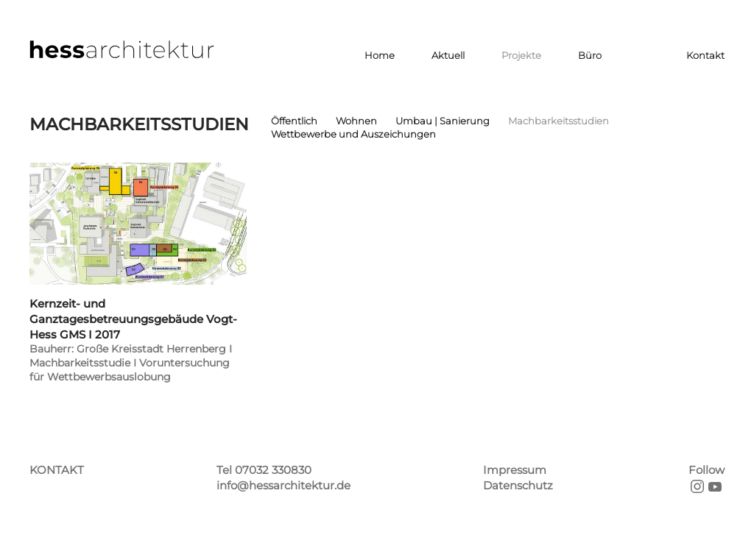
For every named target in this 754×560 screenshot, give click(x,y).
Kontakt (705, 55)
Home (380, 55)
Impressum (515, 470)
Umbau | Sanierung (443, 121)
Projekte (521, 55)
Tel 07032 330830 (264, 470)
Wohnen (356, 121)
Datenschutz (518, 485)
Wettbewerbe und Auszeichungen (353, 134)
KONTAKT (57, 470)
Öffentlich (294, 121)
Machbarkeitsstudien (559, 121)
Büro (590, 55)
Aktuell (448, 55)
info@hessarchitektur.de (283, 485)
